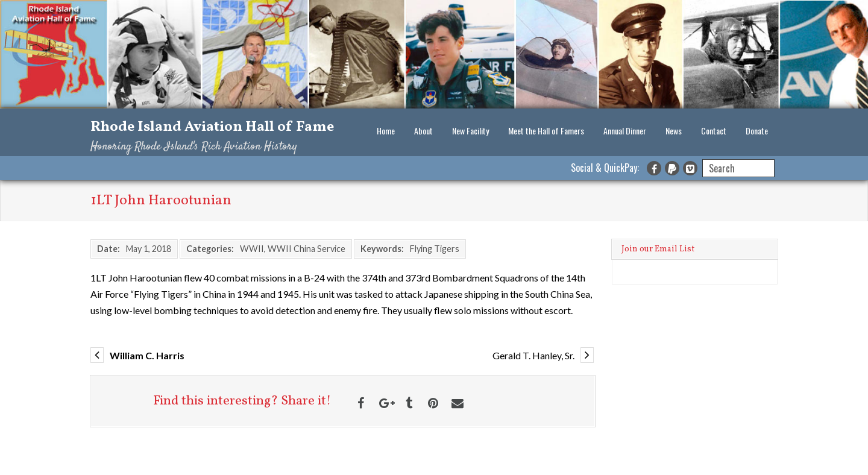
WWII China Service (307, 249)
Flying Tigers (435, 249)
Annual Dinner (625, 131)
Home (386, 131)
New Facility (470, 131)
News (674, 131)
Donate (757, 131)
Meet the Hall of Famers (546, 131)
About (423, 131)
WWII (252, 249)
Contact (714, 131)
